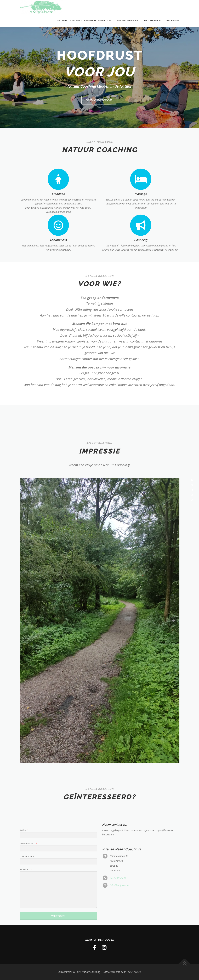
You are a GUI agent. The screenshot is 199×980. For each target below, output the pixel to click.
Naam (24, 920)
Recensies (173, 20)
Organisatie (152, 20)
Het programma (128, 20)
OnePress (108, 972)
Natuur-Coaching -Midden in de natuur (84, 20)
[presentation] (26, 621)
